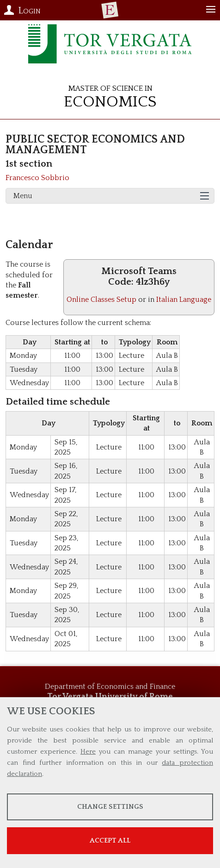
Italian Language (184, 300)
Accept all (110, 840)
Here (88, 752)
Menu (23, 196)
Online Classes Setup (101, 300)
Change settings (110, 807)
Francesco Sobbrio (37, 178)
